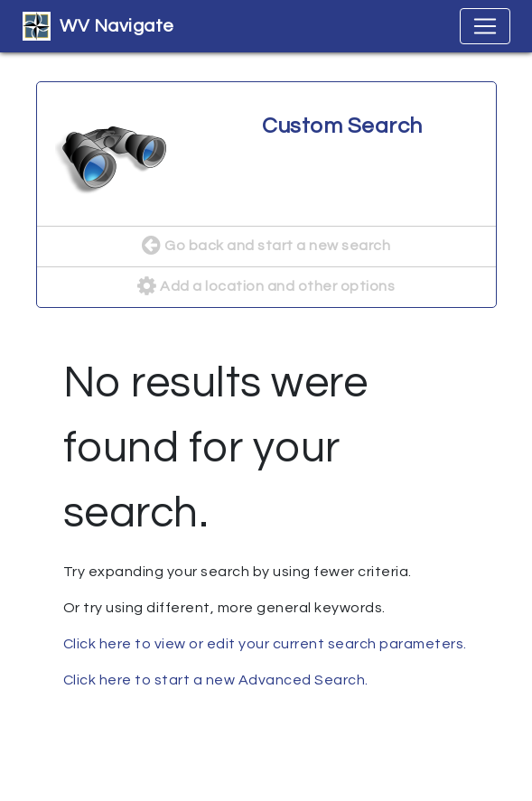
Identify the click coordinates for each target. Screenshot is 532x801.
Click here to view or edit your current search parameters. (265, 644)
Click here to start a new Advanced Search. (216, 680)
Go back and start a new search (266, 247)
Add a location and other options (266, 287)
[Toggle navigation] (485, 26)
